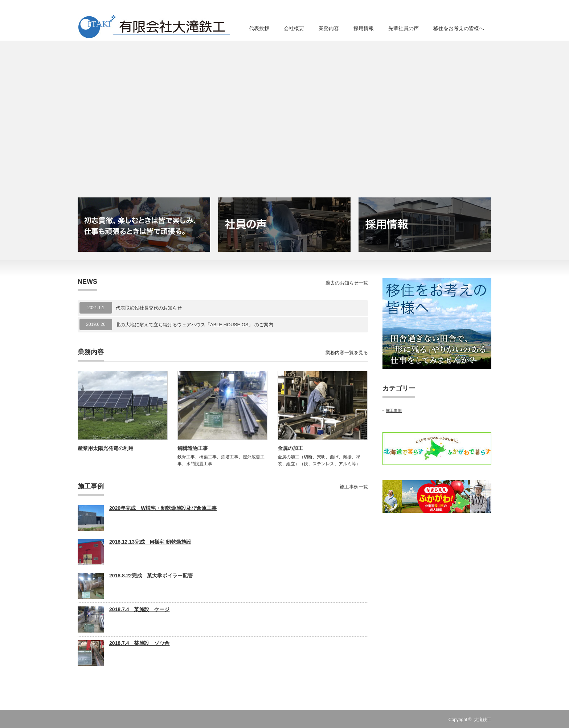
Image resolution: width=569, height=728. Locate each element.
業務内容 (329, 28)
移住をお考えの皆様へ (459, 28)
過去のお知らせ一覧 (347, 283)
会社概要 (294, 28)
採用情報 (364, 28)
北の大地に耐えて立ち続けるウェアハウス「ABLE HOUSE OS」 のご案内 (195, 325)
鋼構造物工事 (193, 448)
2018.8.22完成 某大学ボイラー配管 (151, 576)
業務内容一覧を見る (347, 353)
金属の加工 (290, 448)
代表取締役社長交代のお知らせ (149, 308)
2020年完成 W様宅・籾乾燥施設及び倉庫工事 (163, 508)
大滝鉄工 (483, 720)
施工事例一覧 (354, 487)
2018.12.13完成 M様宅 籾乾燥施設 (150, 542)
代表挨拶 (259, 28)
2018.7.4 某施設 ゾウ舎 (140, 643)
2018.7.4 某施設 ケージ (140, 609)
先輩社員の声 (404, 28)
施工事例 (394, 410)
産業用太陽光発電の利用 (106, 448)
